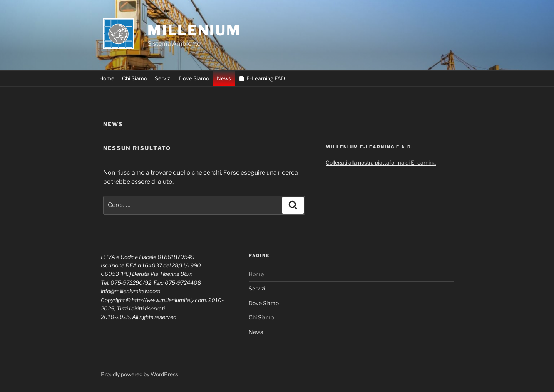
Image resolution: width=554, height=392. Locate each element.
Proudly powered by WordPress (140, 374)
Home (107, 78)
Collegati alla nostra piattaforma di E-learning (381, 163)
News (224, 78)
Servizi (163, 78)
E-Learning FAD (266, 78)
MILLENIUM (194, 30)
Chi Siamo (135, 78)
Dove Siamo (194, 78)
